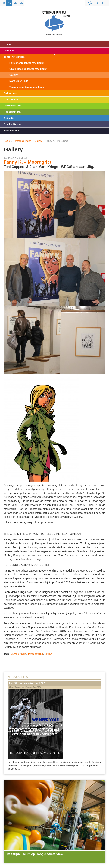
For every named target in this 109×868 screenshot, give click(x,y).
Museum (15, 654)
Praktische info (12, 106)
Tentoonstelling (35, 654)
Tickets (96, 3)
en (15, 3)
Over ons (9, 51)
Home (7, 44)
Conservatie (11, 99)
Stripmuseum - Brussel (55, 20)
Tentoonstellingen (14, 57)
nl (9, 3)
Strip (24, 654)
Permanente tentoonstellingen (27, 63)
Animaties (10, 118)
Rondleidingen (12, 112)
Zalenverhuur (11, 131)
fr (3, 3)
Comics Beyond (13, 124)
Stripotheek (11, 93)
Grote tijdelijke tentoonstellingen (28, 69)
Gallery (14, 75)
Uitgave (49, 654)
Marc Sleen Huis (19, 81)
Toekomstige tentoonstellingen (27, 87)
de (21, 3)
